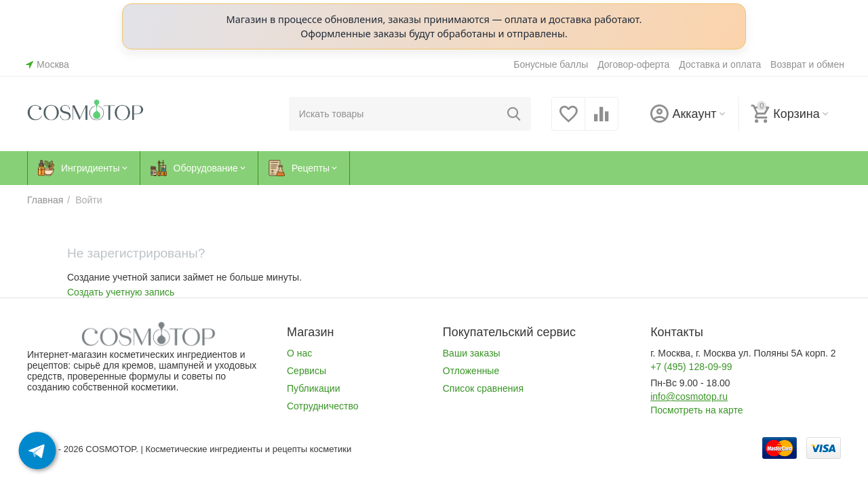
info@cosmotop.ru (689, 396)
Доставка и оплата (720, 64)
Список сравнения (483, 388)
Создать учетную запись (121, 292)
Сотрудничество (323, 406)
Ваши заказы (472, 353)
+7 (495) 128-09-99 (691, 367)
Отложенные (471, 371)
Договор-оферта (633, 64)
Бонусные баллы (551, 64)
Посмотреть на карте (696, 410)
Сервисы (307, 371)
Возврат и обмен (807, 64)
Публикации (314, 388)
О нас (299, 353)
